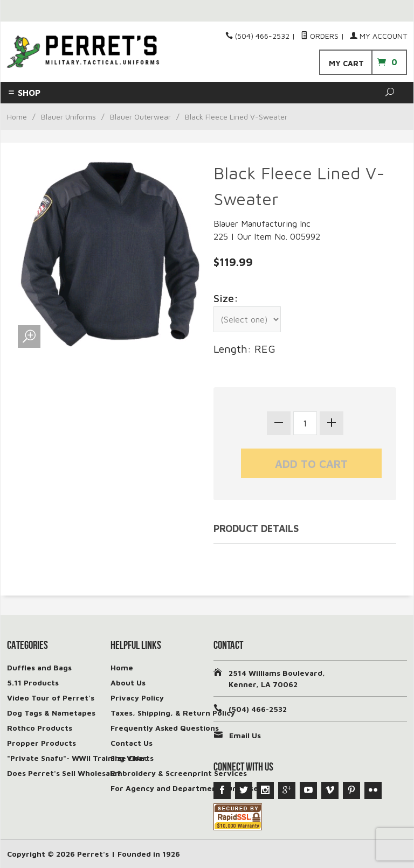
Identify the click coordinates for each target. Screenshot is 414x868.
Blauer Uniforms (68, 117)
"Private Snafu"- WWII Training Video (78, 758)
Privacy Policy (137, 698)
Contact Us (132, 743)
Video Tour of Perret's (51, 698)
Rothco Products (40, 728)
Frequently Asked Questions (165, 728)
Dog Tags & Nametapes (51, 713)
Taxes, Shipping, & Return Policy (173, 713)
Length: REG (244, 349)
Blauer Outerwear (140, 117)
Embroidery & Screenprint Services (179, 773)
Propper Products (42, 743)
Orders (320, 36)
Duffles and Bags (39, 667)
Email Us (245, 735)
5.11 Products (33, 682)
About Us (128, 682)
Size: (226, 298)
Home (17, 117)
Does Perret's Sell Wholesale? (64, 773)
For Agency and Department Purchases (186, 788)
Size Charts (132, 758)
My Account (378, 36)
